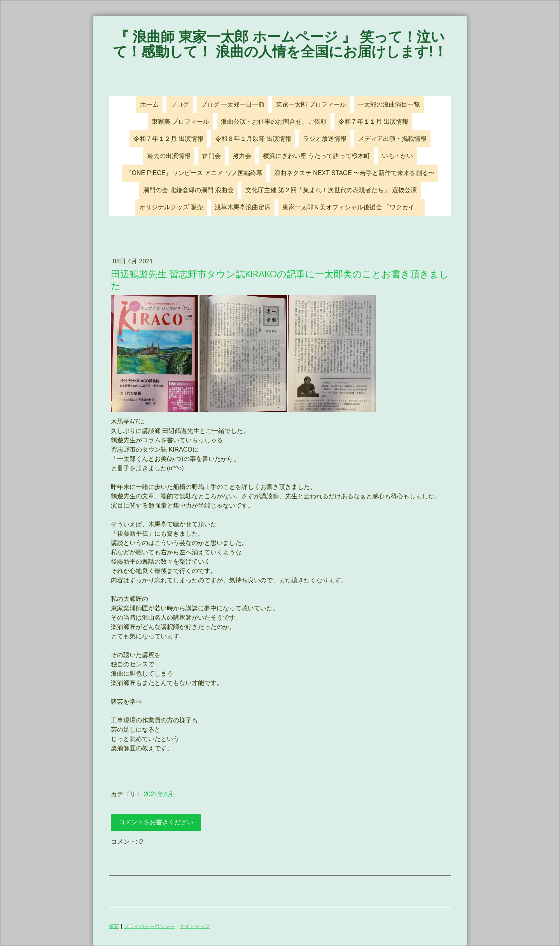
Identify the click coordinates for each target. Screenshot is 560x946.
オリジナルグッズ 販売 (171, 207)
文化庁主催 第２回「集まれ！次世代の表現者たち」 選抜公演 (331, 190)
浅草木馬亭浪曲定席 (243, 207)
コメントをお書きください (156, 822)
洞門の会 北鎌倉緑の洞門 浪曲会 (188, 190)
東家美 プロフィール (180, 122)
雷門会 (212, 156)
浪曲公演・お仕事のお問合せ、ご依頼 (274, 122)
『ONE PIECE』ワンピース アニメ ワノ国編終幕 (194, 173)
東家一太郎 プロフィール (311, 104)
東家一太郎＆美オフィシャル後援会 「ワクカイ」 (352, 207)
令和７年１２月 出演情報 (168, 139)
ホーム (149, 104)
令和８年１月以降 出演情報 (253, 139)
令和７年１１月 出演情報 (373, 122)
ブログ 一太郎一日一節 (233, 104)
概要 (114, 926)
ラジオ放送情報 (325, 139)
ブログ (180, 104)
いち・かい (397, 156)
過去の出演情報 (169, 156)
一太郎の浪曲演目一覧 (389, 104)
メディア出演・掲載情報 (392, 139)
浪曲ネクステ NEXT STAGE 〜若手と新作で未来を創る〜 (354, 173)
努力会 (242, 156)
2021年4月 (158, 794)
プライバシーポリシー (149, 926)
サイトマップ (195, 926)
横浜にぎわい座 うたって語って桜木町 (317, 156)
